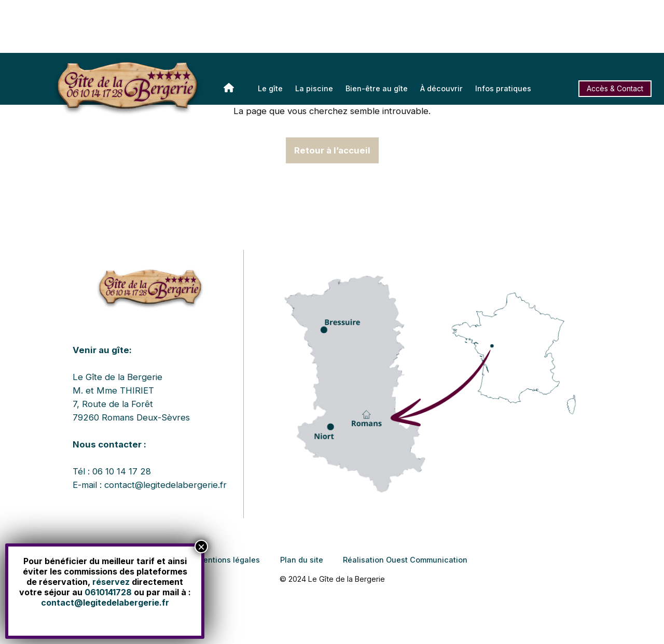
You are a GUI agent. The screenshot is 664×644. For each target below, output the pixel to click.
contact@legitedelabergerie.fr (165, 485)
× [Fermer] (201, 547)
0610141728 (108, 592)
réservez (111, 582)
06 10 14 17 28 (122, 471)
